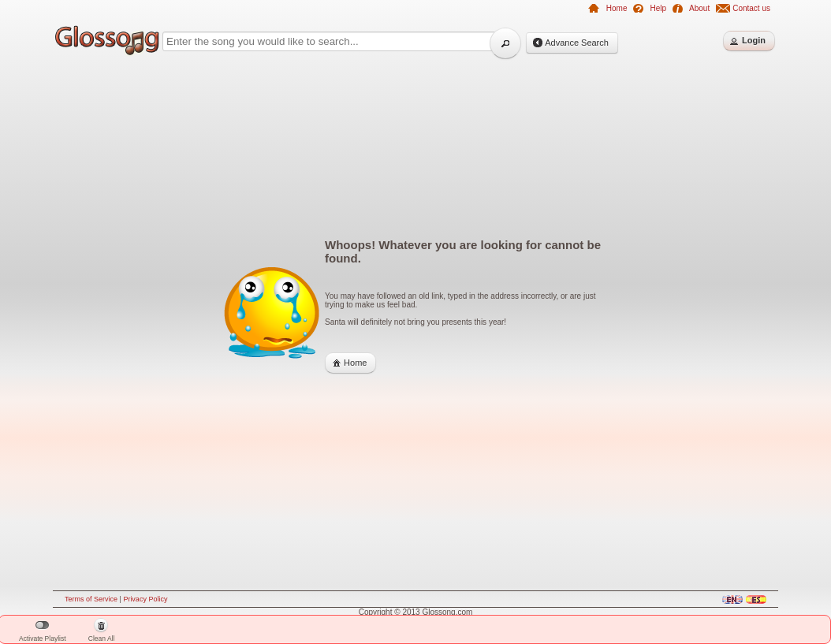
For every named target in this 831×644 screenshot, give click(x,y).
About (699, 8)
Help (658, 8)
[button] (505, 43)
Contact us (751, 8)
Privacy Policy (145, 599)
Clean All (102, 631)
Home (617, 8)
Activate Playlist (43, 632)
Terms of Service (91, 599)
